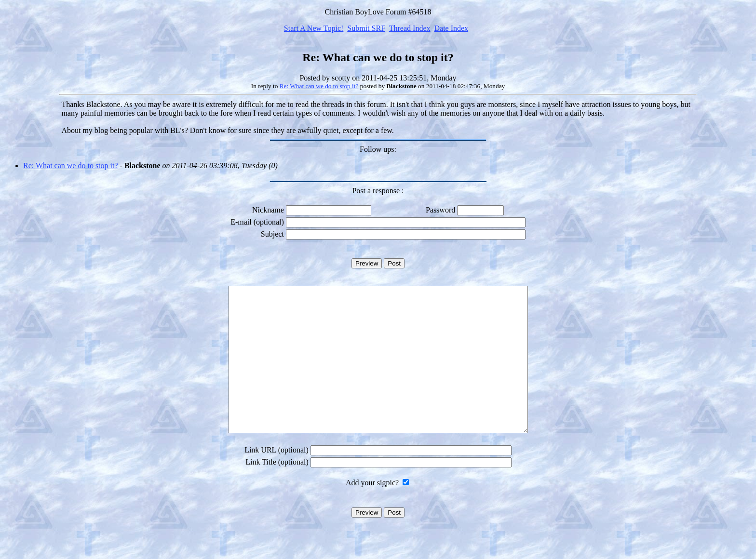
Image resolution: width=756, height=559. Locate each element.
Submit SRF (366, 28)
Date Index (451, 28)
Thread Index (410, 28)
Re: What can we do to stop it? (319, 86)
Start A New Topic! (314, 28)
